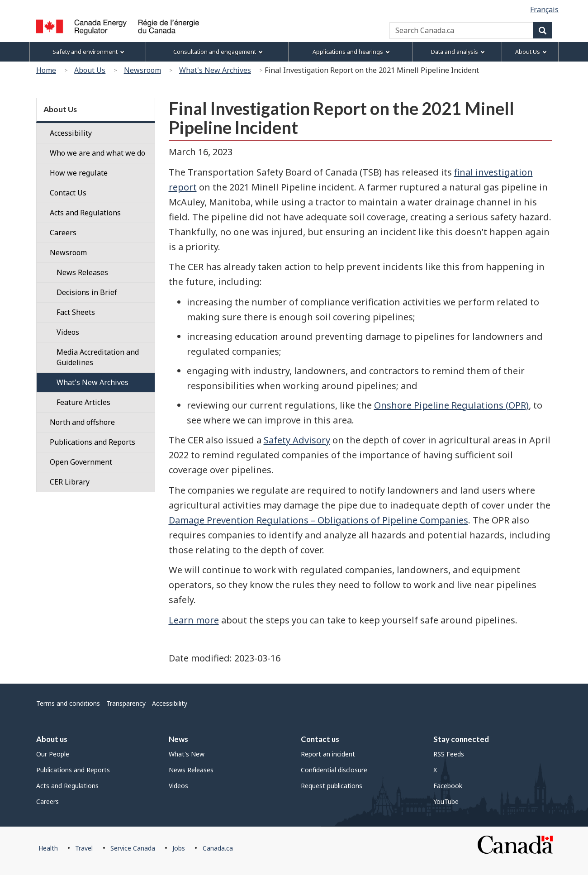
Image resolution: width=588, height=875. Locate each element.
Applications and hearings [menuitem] (351, 52)
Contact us (320, 739)
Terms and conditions (68, 703)
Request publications (332, 786)
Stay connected (461, 739)
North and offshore (82, 422)
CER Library (70, 482)
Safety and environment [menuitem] (88, 52)
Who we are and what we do (97, 153)
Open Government (81, 462)
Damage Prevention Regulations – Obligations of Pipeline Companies (318, 520)
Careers (63, 233)
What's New (187, 754)
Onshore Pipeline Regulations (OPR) (451, 405)
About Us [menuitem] (531, 52)
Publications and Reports (92, 442)
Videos (178, 786)
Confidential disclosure (334, 770)
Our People (53, 754)
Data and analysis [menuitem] (458, 52)
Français (544, 10)
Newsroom (142, 70)
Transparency (126, 703)
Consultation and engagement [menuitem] (218, 52)
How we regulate (79, 173)
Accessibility (71, 133)
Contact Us (68, 193)
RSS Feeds (449, 754)
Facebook (448, 786)
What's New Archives (215, 70)
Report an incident (328, 754)
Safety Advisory (297, 440)
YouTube (446, 801)
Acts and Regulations (85, 213)
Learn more (194, 620)
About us (52, 739)
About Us (90, 70)
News (178, 739)
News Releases (191, 770)
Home (46, 70)
